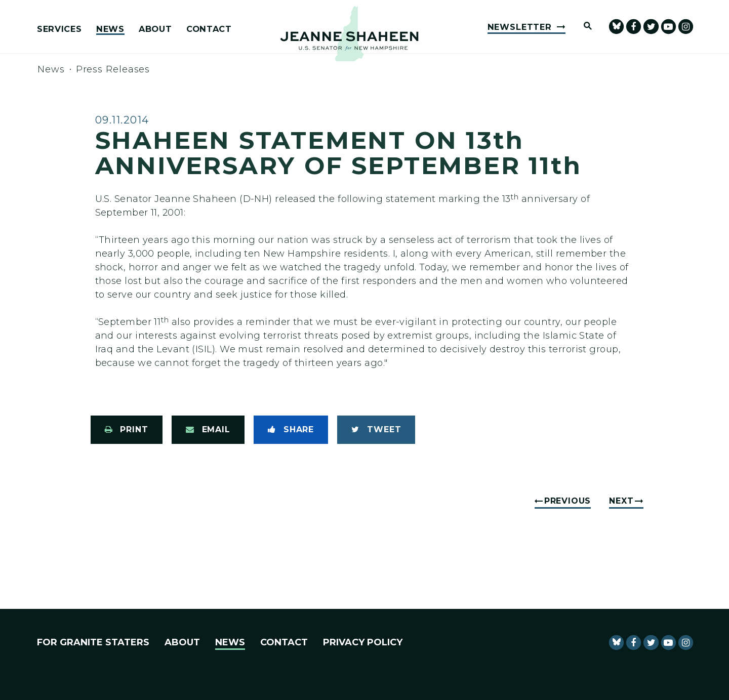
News (110, 29)
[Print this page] (127, 430)
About (155, 29)
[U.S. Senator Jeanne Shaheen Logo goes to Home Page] (349, 34)
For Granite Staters (93, 642)
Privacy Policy (363, 642)
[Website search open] (583, 27)
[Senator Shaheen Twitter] (651, 27)
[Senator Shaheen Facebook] (634, 27)
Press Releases (113, 69)
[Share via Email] (208, 430)
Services (59, 29)
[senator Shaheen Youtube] (669, 27)
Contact (209, 29)
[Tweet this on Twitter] (376, 430)
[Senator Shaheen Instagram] (686, 27)
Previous (568, 501)
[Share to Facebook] (291, 430)
